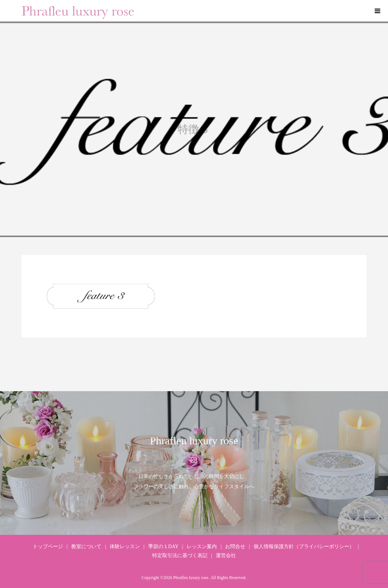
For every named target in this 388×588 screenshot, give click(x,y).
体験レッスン (125, 547)
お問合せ (235, 547)
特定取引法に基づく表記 (180, 555)
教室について (86, 547)
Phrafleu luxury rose (194, 441)
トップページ (48, 547)
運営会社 (226, 555)
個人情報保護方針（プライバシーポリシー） (304, 547)
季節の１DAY (163, 547)
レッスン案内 (202, 547)
